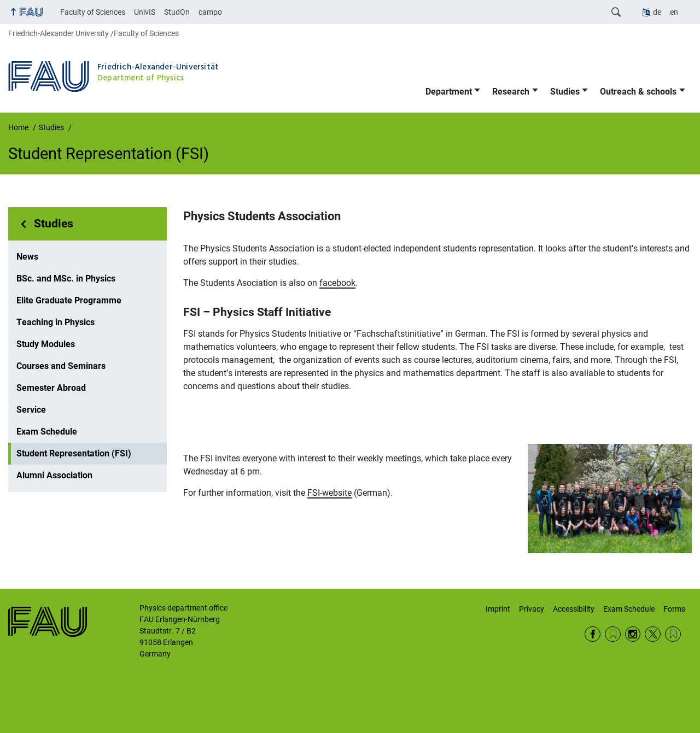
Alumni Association (54, 475)
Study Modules (46, 344)
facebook (337, 283)
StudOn (177, 12)
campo (210, 12)
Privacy (532, 609)
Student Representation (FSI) (74, 453)
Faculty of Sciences (93, 12)
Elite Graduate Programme (69, 300)
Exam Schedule (47, 432)
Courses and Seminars (61, 366)
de (657, 12)
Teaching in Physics (56, 322)
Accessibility (574, 609)
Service (31, 410)
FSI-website (329, 493)
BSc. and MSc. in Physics (66, 278)
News (27, 257)
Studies (565, 92)
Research (511, 92)
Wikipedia (673, 634)
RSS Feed (613, 634)
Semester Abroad (51, 388)
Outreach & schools (638, 92)
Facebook (593, 634)
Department (449, 92)
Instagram (633, 634)
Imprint (498, 609)
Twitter (653, 634)
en (674, 12)
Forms (674, 609)
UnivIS (145, 12)
